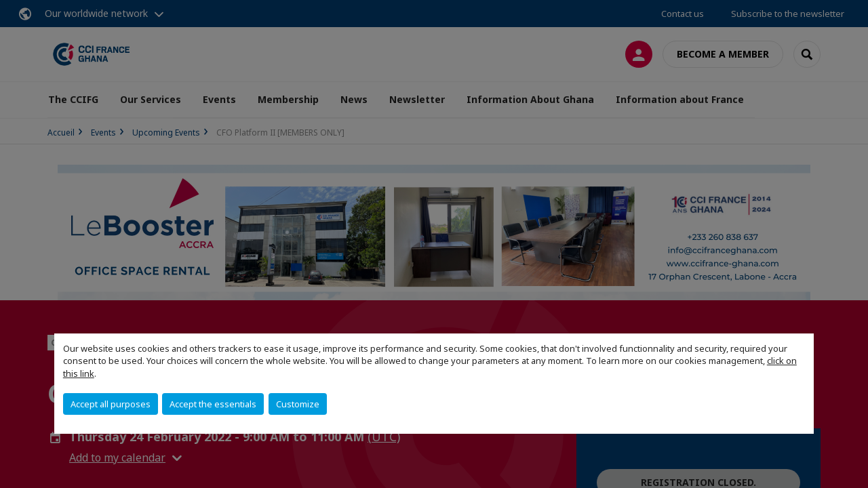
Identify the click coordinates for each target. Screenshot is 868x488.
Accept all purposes (111, 404)
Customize (298, 404)
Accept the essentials (213, 404)
